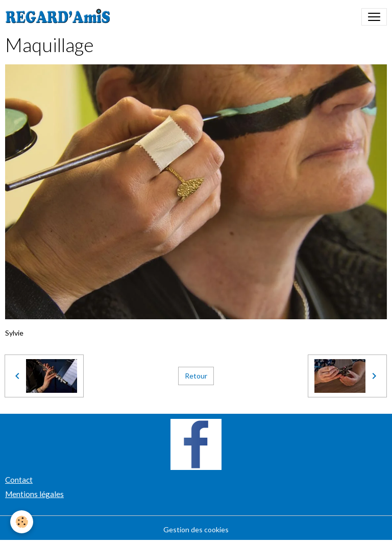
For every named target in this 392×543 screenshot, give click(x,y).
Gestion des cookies (196, 529)
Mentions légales (34, 494)
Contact (19, 480)
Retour (196, 376)
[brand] (60, 17)
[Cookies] (22, 522)
